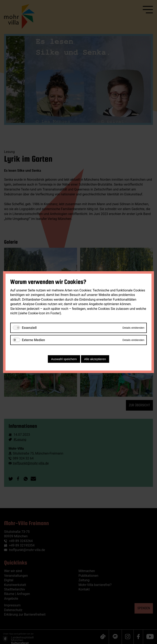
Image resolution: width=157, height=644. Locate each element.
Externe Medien (33, 340)
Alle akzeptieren (95, 359)
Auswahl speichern (64, 359)
